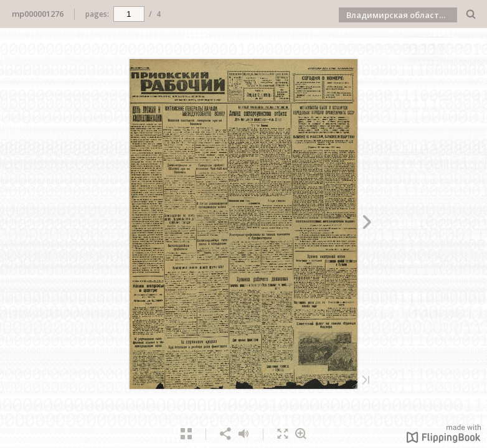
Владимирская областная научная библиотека (402, 15)
